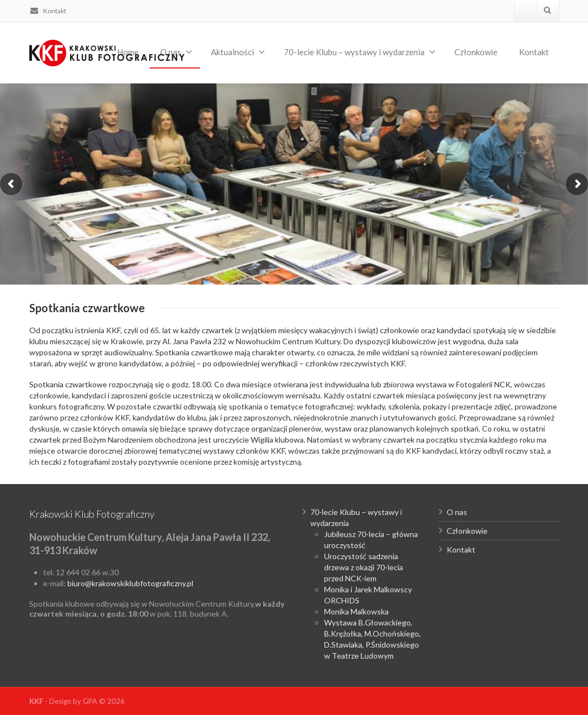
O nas (457, 512)
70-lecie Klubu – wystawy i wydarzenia (360, 52)
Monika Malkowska (356, 611)
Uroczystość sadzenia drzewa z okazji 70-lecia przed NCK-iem (364, 567)
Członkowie (476, 52)
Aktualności (238, 52)
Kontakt (48, 11)
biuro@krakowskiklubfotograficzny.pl (130, 583)
